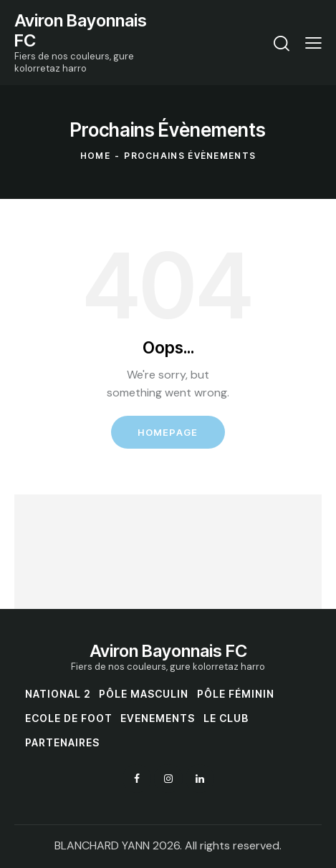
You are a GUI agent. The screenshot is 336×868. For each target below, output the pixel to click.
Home (95, 156)
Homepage (168, 432)
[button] (313, 42)
